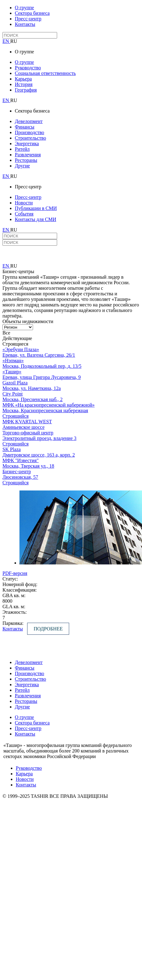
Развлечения (28, 155)
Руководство (28, 68)
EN (6, 41)
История (24, 84)
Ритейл (22, 149)
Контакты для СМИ (35, 219)
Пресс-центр (28, 19)
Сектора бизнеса (32, 13)
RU (14, 41)
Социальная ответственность (45, 73)
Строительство (30, 138)
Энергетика (27, 144)
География (26, 90)
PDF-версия (15, 573)
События (24, 214)
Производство (29, 132)
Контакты (25, 24)
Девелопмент (29, 121)
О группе (24, 8)
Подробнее (48, 629)
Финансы (25, 127)
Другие (22, 166)
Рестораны (26, 160)
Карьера (23, 79)
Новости (24, 203)
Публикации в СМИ (36, 208)
